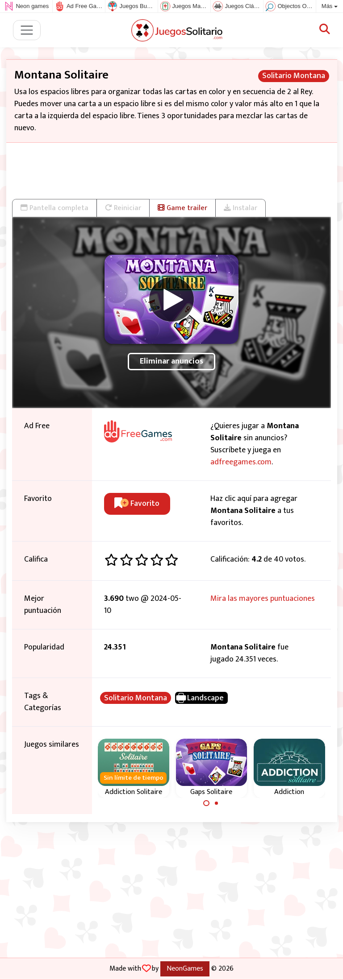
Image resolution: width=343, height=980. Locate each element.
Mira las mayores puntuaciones (263, 599)
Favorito (137, 504)
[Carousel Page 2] (217, 803)
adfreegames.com (241, 462)
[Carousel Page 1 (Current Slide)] (206, 803)
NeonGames (185, 968)
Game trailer (182, 208)
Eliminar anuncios (171, 361)
